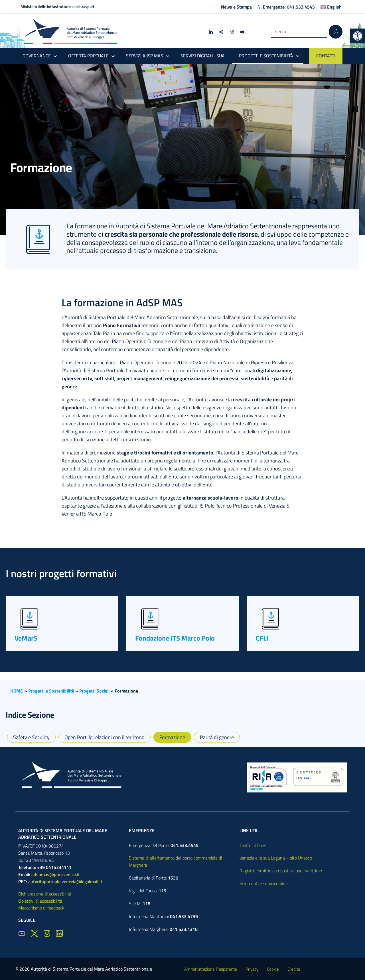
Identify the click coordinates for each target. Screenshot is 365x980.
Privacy (252, 969)
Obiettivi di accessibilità (40, 901)
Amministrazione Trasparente (211, 969)
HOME (17, 691)
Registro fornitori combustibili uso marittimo (281, 871)
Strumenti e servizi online (264, 884)
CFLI (262, 638)
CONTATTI (326, 56)
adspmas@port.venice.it (56, 874)
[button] (358, 36)
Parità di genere (217, 737)
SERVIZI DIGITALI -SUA (203, 56)
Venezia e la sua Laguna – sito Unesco (276, 858)
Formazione (172, 737)
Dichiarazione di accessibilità (45, 894)
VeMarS (26, 638)
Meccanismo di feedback (41, 908)
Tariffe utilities (253, 845)
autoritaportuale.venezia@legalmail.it (65, 882)
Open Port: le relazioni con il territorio (105, 737)
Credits (294, 969)
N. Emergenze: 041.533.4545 (286, 7)
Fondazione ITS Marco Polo (175, 638)
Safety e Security (31, 737)
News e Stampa (236, 7)
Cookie (273, 969)
